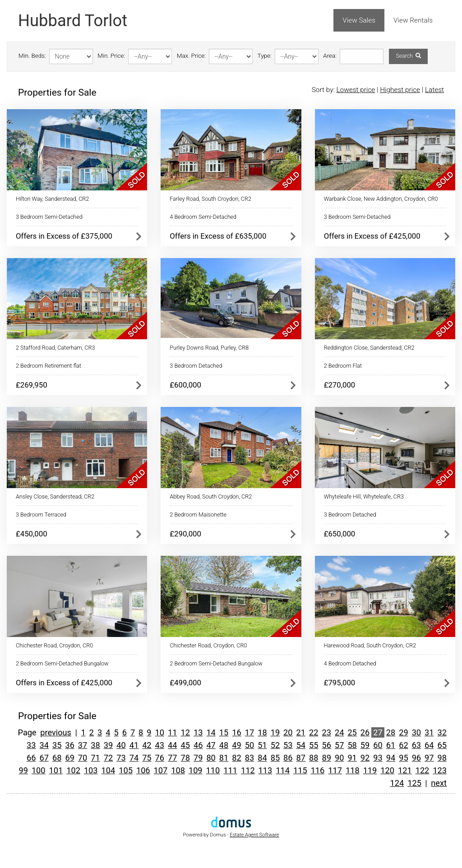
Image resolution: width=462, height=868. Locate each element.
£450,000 (32, 534)
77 (172, 758)
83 (249, 758)
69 (69, 758)
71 (95, 758)
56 (326, 745)
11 (172, 732)
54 (301, 745)
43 (160, 745)
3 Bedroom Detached (196, 366)
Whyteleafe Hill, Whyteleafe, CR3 (364, 496)
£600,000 (185, 385)
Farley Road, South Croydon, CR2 (210, 199)
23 (326, 732)
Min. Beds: (32, 56)
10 (160, 732)
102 (73, 770)
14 (211, 732)
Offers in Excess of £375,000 (64, 236)
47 (211, 745)
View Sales (359, 20)
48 (224, 745)
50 (249, 745)
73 (121, 758)
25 (352, 732)
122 (423, 770)
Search (408, 56)
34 (44, 745)
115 (300, 770)
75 (147, 758)
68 (57, 758)
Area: (330, 56)
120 (387, 770)
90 (339, 758)
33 (31, 745)
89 (326, 758)
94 (391, 758)
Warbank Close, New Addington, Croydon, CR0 (381, 199)
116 (318, 770)
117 (335, 770)
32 (442, 732)
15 (224, 732)
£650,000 (340, 534)
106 (143, 770)
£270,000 (340, 385)
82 (236, 758)
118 (353, 770)
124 (397, 783)
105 (126, 770)
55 (314, 745)
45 (185, 745)
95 (403, 758)
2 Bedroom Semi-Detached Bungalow (62, 663)
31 (429, 732)
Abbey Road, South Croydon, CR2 (211, 496)
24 (339, 732)
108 (178, 770)
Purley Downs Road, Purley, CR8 (209, 348)
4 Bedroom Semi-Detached (203, 217)
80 (211, 758)
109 (196, 770)
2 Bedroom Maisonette (198, 515)
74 (134, 758)
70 (83, 758)
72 (108, 758)
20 (288, 732)
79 (198, 758)
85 (275, 758)
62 (403, 745)
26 (365, 732)
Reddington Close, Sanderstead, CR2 (369, 348)
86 (288, 758)
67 (44, 758)
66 (31, 758)
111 (230, 770)
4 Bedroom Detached (350, 663)
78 (185, 758)
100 (39, 770)
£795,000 (340, 683)
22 (314, 732)
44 (172, 745)
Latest (434, 90)
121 (405, 770)
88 (314, 758)
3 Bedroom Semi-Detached (49, 217)
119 (370, 770)
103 (91, 770)
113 (266, 770)
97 (429, 758)
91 (352, 758)
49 (236, 745)
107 (161, 770)
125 (414, 783)
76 (160, 758)
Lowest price (356, 90)
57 (339, 745)
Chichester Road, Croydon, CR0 (54, 645)
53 (288, 745)
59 (365, 745)
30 (416, 732)
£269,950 (32, 385)
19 (275, 732)
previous (56, 732)
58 (352, 745)
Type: (265, 56)
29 (403, 732)
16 (236, 732)
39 (108, 745)
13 (198, 732)
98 (442, 758)
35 (57, 745)
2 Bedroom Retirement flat (49, 366)
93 (378, 758)
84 (262, 758)
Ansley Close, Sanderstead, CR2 (55, 496)
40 (121, 745)
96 (416, 758)
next (439, 783)
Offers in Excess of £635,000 (218, 236)
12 (185, 732)
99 (23, 770)
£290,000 (185, 534)
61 (391, 745)
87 (301, 758)
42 (147, 745)
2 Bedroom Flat (343, 366)
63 (416, 745)
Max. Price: (191, 56)
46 (198, 745)
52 (275, 745)
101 (56, 770)
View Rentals (413, 20)
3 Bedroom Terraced (41, 515)
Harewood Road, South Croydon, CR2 (370, 645)
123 (440, 770)
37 (83, 745)
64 (429, 745)
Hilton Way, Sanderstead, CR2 (52, 199)
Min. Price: (111, 56)
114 (283, 770)
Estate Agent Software (254, 835)
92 (365, 758)
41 (134, 745)
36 (69, 745)
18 (262, 732)
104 (109, 770)
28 (391, 732)
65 (442, 745)
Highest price (400, 90)
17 (249, 732)
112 (248, 770)
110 (213, 770)
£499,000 (185, 683)
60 (378, 745)
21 (301, 732)
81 (224, 758)
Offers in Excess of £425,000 (372, 236)
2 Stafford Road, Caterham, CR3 (55, 348)
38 (95, 745)
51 (262, 745)
